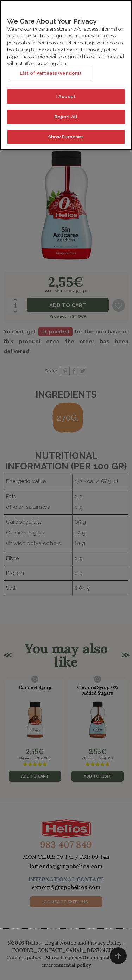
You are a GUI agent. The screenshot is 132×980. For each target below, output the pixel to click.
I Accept (66, 93)
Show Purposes (66, 133)
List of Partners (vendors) (50, 70)
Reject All (66, 113)
